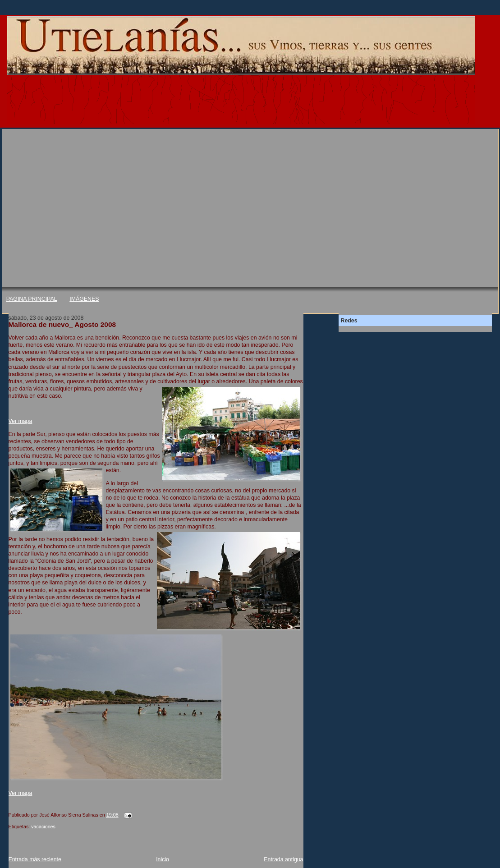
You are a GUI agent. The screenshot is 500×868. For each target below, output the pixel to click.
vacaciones (43, 827)
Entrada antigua (283, 859)
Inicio (163, 859)
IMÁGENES (84, 299)
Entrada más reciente (35, 859)
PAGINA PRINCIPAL (32, 299)
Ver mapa (21, 421)
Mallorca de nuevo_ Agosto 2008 (62, 324)
